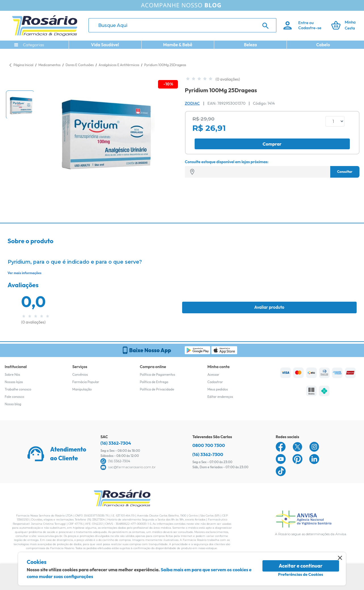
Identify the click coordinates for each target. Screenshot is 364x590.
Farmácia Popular (86, 382)
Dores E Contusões (80, 65)
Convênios (80, 374)
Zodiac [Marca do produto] (192, 103)
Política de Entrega (154, 382)
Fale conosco (15, 397)
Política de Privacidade (157, 389)
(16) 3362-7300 (208, 454)
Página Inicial (24, 65)
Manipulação (82, 389)
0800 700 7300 (209, 445)
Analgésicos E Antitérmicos (119, 65)
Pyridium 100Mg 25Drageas (165, 65)
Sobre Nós (12, 374)
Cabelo (323, 45)
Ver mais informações (25, 273)
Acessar (213, 374)
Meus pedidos (218, 389)
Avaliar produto (269, 307)
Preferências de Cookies (301, 574)
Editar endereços (220, 397)
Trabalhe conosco (18, 389)
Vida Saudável (105, 45)
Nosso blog (13, 404)
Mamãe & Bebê (178, 45)
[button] (20, 105)
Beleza (251, 45)
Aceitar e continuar (301, 566)
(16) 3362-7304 (116, 443)
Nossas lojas (14, 382)
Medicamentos (50, 65)
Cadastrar (215, 382)
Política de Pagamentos (158, 374)
